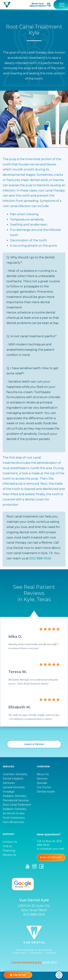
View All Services (13, 822)
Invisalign (9, 792)
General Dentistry (14, 787)
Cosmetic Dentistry (15, 774)
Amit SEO (50, 962)
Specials (42, 783)
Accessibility (36, 953)
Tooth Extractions (14, 818)
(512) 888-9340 (40, 558)
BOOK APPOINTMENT (51, 857)
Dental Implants (13, 779)
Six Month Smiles (14, 813)
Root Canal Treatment (17, 805)
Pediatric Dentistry (15, 796)
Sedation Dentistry (15, 809)
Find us (7, 846)
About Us (43, 774)
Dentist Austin (46, 792)
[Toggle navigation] (61, 5)
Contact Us (10, 842)
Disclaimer (51, 953)
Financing (9, 851)
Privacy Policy (19, 953)
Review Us (9, 855)
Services (42, 779)
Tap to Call (18, 975)
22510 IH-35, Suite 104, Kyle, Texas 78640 (34, 908)
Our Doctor (44, 787)
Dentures (9, 783)
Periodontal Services (16, 800)
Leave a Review (34, 744)
